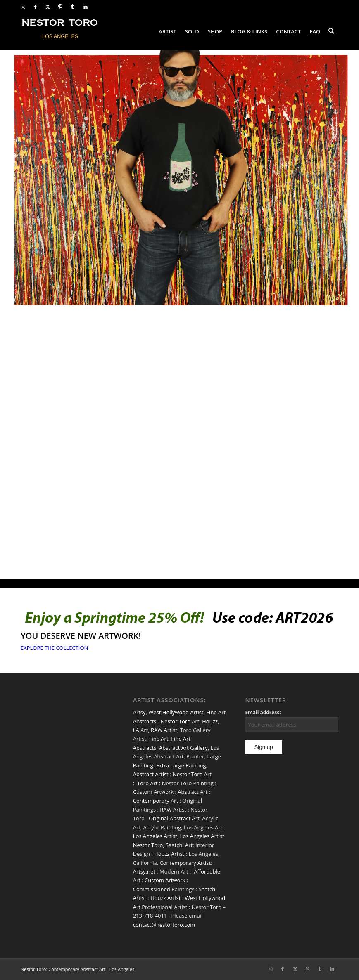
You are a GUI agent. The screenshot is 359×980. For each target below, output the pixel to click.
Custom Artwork (153, 792)
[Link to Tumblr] (73, 7)
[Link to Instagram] (23, 7)
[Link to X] (48, 7)
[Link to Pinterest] (60, 7)
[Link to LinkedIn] (85, 7)
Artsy (139, 712)
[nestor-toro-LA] (60, 31)
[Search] (332, 31)
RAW (166, 810)
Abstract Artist (151, 774)
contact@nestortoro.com (164, 925)
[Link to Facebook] (35, 7)
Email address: (263, 712)
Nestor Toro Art (180, 721)
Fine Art (159, 739)
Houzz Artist (169, 854)
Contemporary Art (156, 801)
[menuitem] (168, 31)
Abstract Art (193, 792)
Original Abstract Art (174, 818)
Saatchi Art (179, 845)
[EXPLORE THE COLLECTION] (54, 648)
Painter (195, 756)
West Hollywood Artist (176, 712)
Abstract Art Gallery (183, 748)
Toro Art (147, 783)
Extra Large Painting (181, 765)
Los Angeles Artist (155, 836)
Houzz (210, 721)
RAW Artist (164, 730)
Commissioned (152, 889)
